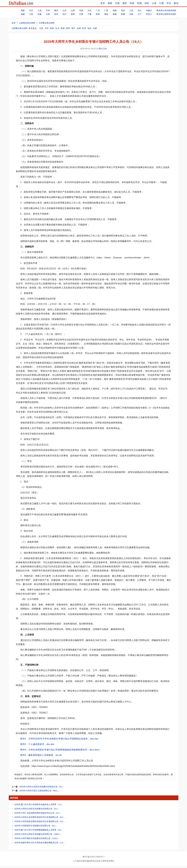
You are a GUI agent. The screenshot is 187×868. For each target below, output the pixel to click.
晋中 (73, 28)
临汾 (89, 28)
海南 (106, 14)
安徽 (39, 14)
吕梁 (95, 28)
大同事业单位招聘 (47, 23)
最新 (110, 3)
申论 (169, 3)
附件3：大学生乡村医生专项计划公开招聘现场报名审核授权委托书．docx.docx (60, 750)
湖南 (115, 10)
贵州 (56, 14)
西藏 (123, 14)
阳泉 (52, 28)
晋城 (63, 28)
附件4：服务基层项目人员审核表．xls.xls (41, 755)
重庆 (56, 10)
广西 (106, 10)
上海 (39, 10)
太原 (41, 28)
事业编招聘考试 (90, 861)
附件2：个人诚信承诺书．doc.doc (37, 744)
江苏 (131, 10)
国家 (23, 10)
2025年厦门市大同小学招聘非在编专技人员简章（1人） (39, 804)
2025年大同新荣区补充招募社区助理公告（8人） (36, 826)
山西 (73, 10)
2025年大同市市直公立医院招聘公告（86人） (40, 791)
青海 (98, 14)
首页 (103, 3)
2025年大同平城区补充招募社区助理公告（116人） (37, 838)
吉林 (131, 14)
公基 (154, 3)
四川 (64, 14)
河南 (81, 10)
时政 (132, 3)
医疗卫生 (103, 49)
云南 (48, 14)
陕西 (73, 14)
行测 (161, 3)
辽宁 (140, 14)
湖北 (123, 10)
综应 (147, 3)
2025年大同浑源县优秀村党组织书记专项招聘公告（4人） (40, 821)
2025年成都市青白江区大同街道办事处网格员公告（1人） (40, 843)
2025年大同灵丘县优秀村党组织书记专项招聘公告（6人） (40, 817)
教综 (176, 3)
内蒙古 (149, 10)
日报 (117, 3)
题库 (125, 3)
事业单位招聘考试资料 (166, 14)
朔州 (68, 28)
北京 (31, 10)
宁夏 (89, 14)
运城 (79, 28)
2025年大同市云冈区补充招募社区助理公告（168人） (38, 834)
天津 (48, 10)
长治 (57, 28)
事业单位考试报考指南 (166, 10)
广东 (98, 10)
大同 (47, 28)
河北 (89, 10)
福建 (23, 14)
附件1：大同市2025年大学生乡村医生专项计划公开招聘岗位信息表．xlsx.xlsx (59, 739)
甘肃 (81, 14)
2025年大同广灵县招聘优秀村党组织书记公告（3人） (38, 813)
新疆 (115, 14)
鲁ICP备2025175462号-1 (94, 857)
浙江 (140, 10)
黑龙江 (149, 14)
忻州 (84, 28)
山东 (64, 10)
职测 (139, 3)
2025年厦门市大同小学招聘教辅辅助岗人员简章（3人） (39, 830)
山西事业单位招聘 (27, 23)
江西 (31, 14)
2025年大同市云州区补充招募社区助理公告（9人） (42, 787)
